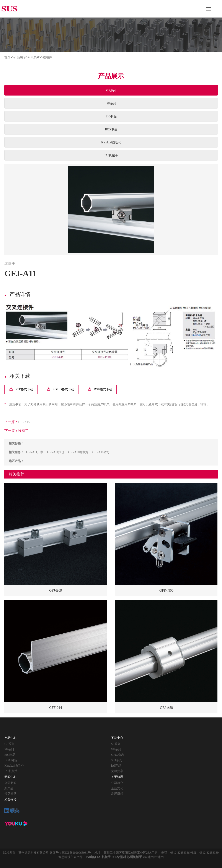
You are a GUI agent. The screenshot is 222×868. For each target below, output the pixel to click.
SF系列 (111, 103)
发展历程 (117, 794)
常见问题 (10, 794)
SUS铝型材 (119, 857)
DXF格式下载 (103, 389)
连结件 (47, 57)
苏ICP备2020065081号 (76, 853)
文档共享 (117, 771)
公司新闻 (10, 783)
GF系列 (34, 57)
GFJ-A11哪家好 (78, 452)
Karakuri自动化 (111, 142)
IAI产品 (116, 766)
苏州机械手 (134, 857)
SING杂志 (118, 755)
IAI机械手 (111, 155)
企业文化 (117, 788)
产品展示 (20, 57)
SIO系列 (117, 760)
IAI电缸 (91, 857)
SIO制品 (111, 116)
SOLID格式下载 (63, 389)
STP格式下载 (24, 389)
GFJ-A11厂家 (35, 452)
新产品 (9, 788)
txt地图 (159, 857)
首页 (7, 57)
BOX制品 (111, 129)
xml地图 (148, 857)
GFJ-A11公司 (101, 452)
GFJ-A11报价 (56, 452)
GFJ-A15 (24, 422)
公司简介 (117, 783)
